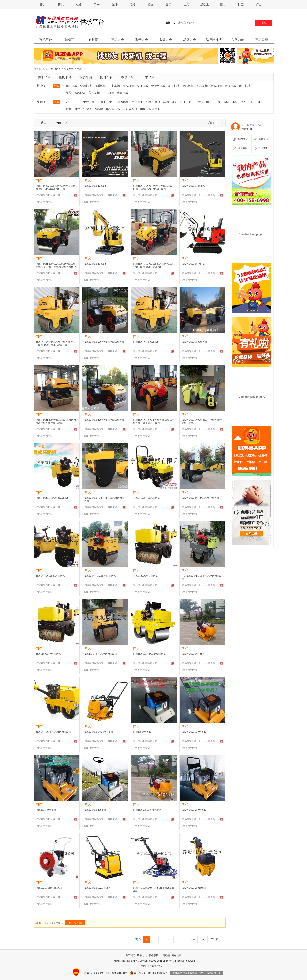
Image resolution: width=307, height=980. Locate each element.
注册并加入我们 (75, 923)
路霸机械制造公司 (94, 195)
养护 (169, 4)
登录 (244, 129)
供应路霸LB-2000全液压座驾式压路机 (104, 342)
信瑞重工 (154, 109)
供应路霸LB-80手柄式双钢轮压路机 (200, 498)
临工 (183, 102)
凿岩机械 (202, 86)
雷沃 (200, 102)
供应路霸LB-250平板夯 (194, 810)
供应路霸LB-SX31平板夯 (97, 888)
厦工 (103, 102)
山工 (209, 102)
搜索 (263, 23)
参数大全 (166, 40)
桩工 (223, 4)
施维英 (110, 109)
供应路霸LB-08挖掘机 (193, 264)
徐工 (69, 102)
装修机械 (231, 86)
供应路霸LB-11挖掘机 (193, 186)
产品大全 (118, 40)
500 (203, 939)
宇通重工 (137, 102)
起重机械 (100, 86)
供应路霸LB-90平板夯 (193, 654)
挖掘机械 (72, 86)
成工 (192, 102)
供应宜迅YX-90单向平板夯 (147, 810)
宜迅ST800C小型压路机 (145, 576)
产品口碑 (262, 40)
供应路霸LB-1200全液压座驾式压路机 (104, 420)
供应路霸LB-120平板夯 (194, 732)
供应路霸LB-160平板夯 (96, 810)
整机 (61, 4)
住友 (243, 102)
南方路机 (123, 102)
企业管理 (243, 148)
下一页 (215, 939)
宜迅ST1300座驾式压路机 (146, 498)
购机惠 (70, 40)
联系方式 (142, 955)
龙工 (112, 102)
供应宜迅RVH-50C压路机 (146, 342)
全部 (56, 86)
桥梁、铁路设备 (76, 93)
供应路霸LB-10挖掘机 (96, 264)
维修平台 (127, 77)
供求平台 (44, 77)
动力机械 (245, 86)
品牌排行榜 (214, 40)
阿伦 (143, 109)
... (184, 939)
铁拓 (175, 102)
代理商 (94, 40)
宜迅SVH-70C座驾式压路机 (50, 576)
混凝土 (204, 4)
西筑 (157, 102)
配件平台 (107, 77)
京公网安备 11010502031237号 (149, 973)
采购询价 (238, 40)
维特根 (99, 109)
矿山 (259, 4)
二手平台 (148, 77)
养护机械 (94, 93)
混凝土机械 (158, 86)
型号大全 (142, 40)
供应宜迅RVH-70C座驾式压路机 (53, 498)
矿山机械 (108, 93)
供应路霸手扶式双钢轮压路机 (100, 576)
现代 (69, 109)
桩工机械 (174, 86)
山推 (218, 102)
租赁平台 (86, 77)
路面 (151, 4)
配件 (115, 4)
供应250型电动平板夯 (47, 810)
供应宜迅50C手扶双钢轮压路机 (149, 654)
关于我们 (130, 955)
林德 (77, 109)
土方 (187, 4)
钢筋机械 (188, 86)
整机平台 (46, 40)
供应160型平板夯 (142, 732)
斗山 (261, 102)
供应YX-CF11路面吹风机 (49, 888)
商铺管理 (263, 139)
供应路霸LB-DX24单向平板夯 (100, 732)
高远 (166, 102)
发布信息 (243, 139)
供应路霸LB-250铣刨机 (194, 888)
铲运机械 (86, 86)
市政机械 (216, 86)
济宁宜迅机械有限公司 (48, 195)
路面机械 (143, 86)
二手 (97, 4)
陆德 (149, 102)
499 (193, 939)
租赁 (79, 4)
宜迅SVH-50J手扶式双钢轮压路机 (53, 732)
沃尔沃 (87, 109)
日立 (252, 102)
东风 (120, 109)
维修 (133, 4)
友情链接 (165, 955)
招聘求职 (263, 148)
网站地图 (177, 955)
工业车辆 (114, 86)
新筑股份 (132, 109)
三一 (77, 102)
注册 (250, 129)
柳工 (95, 102)
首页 (43, 4)
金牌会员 (113, 195)
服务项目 (154, 955)
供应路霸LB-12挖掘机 (96, 186)
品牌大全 (190, 40)
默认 (43, 123)
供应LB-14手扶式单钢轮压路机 (101, 654)
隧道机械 (123, 93)
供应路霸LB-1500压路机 (194, 342)
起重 (241, 4)
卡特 (226, 102)
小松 (235, 102)
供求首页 (56, 69)
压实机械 (128, 86)
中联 (86, 102)
